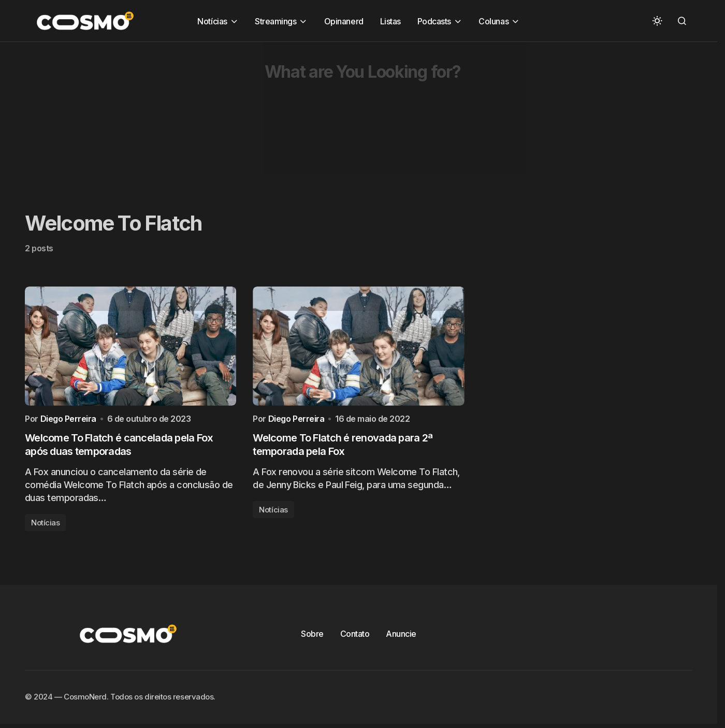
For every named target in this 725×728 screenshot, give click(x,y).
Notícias (45, 525)
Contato (355, 636)
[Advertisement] (311, 115)
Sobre (312, 636)
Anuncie (401, 636)
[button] (657, 21)
